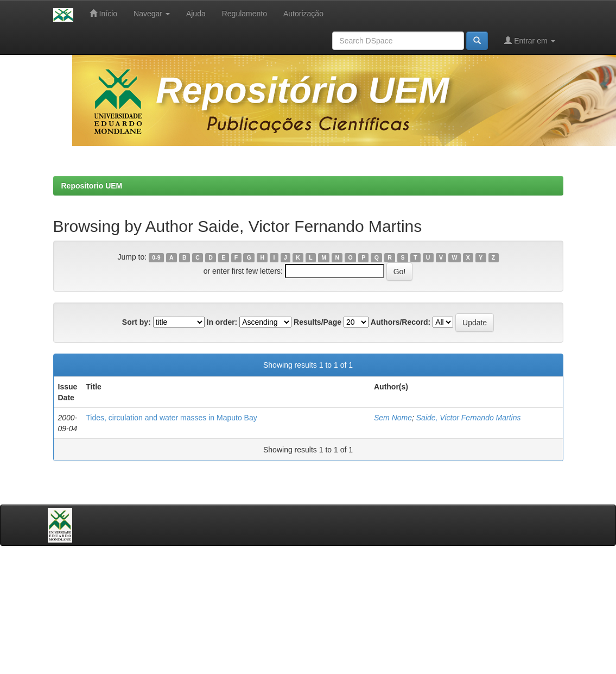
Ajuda (196, 14)
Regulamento (245, 14)
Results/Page (317, 322)
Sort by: (136, 322)
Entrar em (529, 40)
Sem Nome (393, 418)
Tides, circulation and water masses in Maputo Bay (171, 418)
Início (103, 13)
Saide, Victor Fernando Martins (469, 418)
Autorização (303, 14)
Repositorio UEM (92, 186)
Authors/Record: (401, 322)
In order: (222, 322)
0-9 (156, 257)
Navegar (152, 14)
